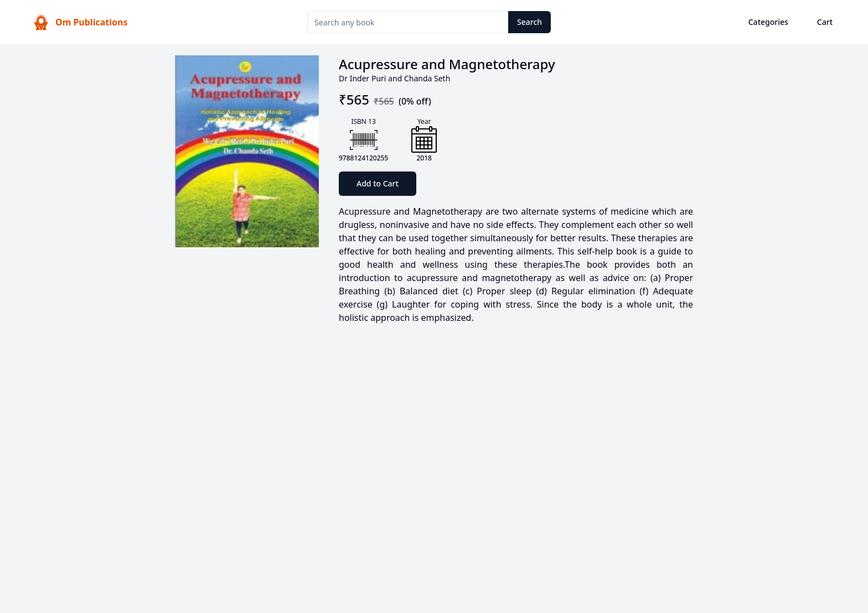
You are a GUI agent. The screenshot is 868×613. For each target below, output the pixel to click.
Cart (825, 22)
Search (529, 22)
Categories (768, 22)
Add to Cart (378, 183)
